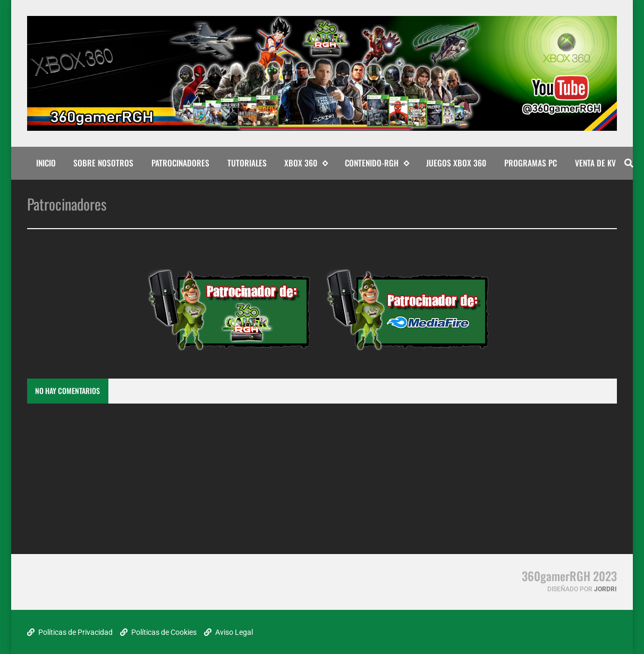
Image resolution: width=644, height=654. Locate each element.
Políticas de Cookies (158, 632)
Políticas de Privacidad (70, 632)
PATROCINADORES (180, 163)
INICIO (46, 163)
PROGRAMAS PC (531, 163)
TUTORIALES (247, 163)
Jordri (605, 589)
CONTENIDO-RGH (377, 163)
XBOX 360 (306, 163)
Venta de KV (595, 163)
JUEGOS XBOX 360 (456, 163)
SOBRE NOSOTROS (103, 163)
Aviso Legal (228, 632)
